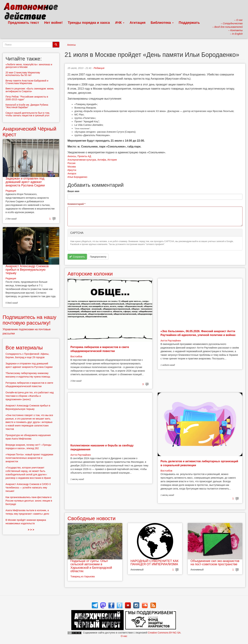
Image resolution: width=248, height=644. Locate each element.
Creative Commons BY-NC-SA (164, 633)
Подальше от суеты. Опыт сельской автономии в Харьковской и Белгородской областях (91, 566)
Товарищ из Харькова (83, 576)
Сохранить (77, 257)
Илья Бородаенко (77, 177)
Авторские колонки (90, 274)
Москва (72, 167)
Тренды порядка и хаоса (89, 23)
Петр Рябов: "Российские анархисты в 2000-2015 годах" (27, 98)
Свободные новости (92, 518)
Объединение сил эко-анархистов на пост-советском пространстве (215, 563)
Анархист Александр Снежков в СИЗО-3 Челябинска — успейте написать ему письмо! (28, 488)
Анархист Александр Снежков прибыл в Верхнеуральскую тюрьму (27, 270)
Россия (71, 163)
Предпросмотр (98, 257)
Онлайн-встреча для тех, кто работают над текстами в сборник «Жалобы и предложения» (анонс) (30, 396)
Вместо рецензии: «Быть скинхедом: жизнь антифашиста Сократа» (30, 90)
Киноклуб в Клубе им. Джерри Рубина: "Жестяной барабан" (27, 106)
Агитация (137, 23)
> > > (31, 530)
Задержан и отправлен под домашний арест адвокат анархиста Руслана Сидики (25, 182)
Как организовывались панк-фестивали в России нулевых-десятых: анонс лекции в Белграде (29, 501)
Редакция (99, 68)
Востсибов (76, 356)
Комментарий (76, 204)
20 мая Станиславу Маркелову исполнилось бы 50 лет (23, 74)
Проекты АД (84, 156)
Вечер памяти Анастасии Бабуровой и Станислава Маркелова (27, 82)
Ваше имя (73, 191)
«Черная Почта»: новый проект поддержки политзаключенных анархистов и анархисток (29, 458)
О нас (124, 636)
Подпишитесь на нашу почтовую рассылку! (29, 320)
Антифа (102, 160)
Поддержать (189, 23)
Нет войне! (53, 23)
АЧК (120, 23)
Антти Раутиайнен (171, 341)
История (112, 160)
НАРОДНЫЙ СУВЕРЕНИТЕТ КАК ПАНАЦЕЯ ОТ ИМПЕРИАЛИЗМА (155, 563)
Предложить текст (24, 23)
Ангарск (72, 173)
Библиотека (162, 23)
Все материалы (24, 348)
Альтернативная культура (82, 160)
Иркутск (72, 170)
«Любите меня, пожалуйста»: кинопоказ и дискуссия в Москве (29, 66)
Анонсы (71, 45)
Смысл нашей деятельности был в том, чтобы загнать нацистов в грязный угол (28, 114)
